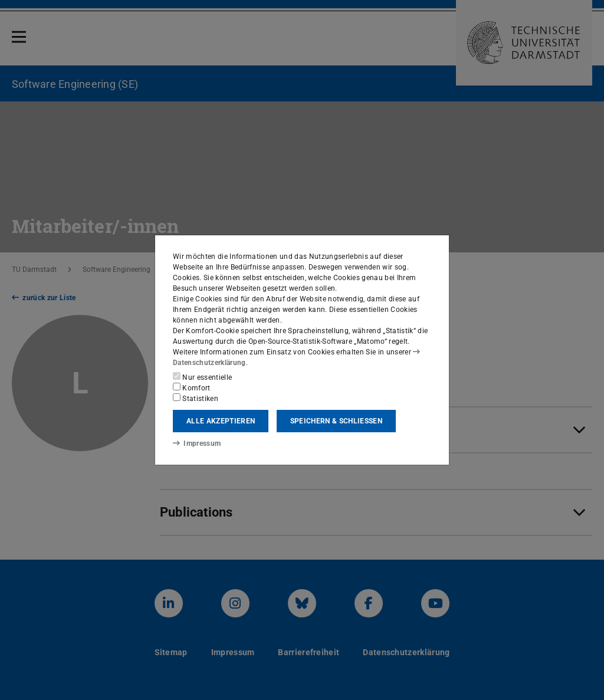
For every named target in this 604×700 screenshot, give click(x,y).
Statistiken (196, 398)
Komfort (192, 387)
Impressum (197, 443)
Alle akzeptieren (221, 421)
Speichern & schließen (336, 421)
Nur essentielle (202, 377)
